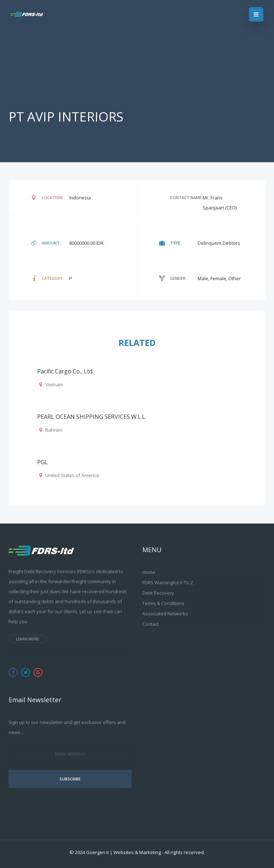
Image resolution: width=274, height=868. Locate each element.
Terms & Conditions (163, 603)
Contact (151, 624)
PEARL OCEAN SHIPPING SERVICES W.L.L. (92, 417)
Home (149, 572)
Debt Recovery (158, 593)
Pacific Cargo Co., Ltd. (65, 371)
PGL (42, 462)
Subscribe (70, 779)
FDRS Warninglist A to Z (168, 582)
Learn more (27, 639)
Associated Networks (165, 614)
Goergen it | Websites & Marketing (123, 852)
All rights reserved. (185, 852)
